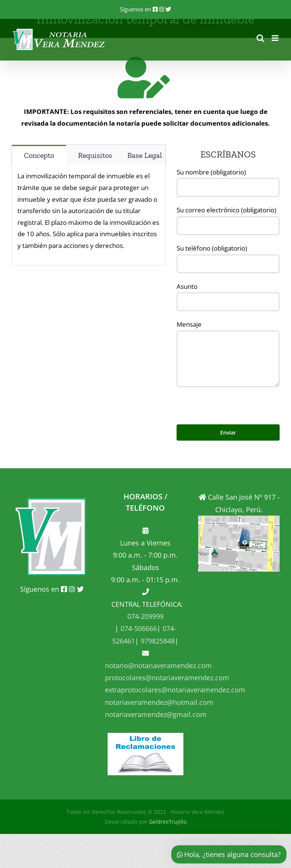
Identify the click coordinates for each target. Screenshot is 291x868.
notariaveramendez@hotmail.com (159, 702)
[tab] (39, 155)
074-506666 (138, 628)
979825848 (157, 641)
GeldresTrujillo (168, 822)
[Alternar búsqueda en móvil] (260, 38)
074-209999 (145, 616)
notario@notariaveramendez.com (158, 665)
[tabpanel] (89, 215)
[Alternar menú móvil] (276, 38)
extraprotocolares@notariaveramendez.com (175, 690)
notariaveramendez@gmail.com (156, 714)
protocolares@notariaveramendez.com (167, 678)
